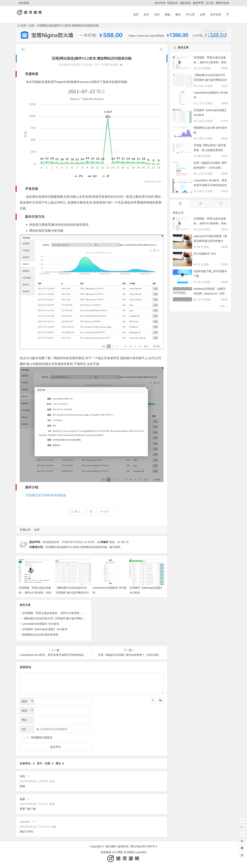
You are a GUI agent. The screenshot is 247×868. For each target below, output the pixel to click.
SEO (157, 14)
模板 (168, 14)
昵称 (27, 701)
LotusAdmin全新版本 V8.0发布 (41, 624)
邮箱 (27, 711)
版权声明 (198, 3)
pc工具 (190, 14)
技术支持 (160, 3)
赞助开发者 (222, 3)
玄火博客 (117, 852)
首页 (136, 14)
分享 (104, 512)
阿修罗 (105, 542)
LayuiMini (141, 852)
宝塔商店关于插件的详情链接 (46, 495)
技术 (146, 14)
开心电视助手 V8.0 (205, 254)
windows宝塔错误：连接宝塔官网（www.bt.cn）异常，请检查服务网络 (211, 294)
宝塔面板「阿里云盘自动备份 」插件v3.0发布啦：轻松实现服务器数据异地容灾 (35, 593)
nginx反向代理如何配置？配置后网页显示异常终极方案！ (210, 241)
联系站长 (173, 3)
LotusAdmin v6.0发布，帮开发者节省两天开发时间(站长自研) (210, 185)
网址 (24, 720)
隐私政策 (185, 3)
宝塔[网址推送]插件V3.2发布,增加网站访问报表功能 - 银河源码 (83, 547)
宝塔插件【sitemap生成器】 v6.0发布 (45, 629)
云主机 (210, 3)
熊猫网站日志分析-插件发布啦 (40, 635)
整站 (178, 14)
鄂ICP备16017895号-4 (144, 846)
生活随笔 (129, 852)
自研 (203, 14)
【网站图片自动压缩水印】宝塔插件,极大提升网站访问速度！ (72, 593)
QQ (24, 729)
